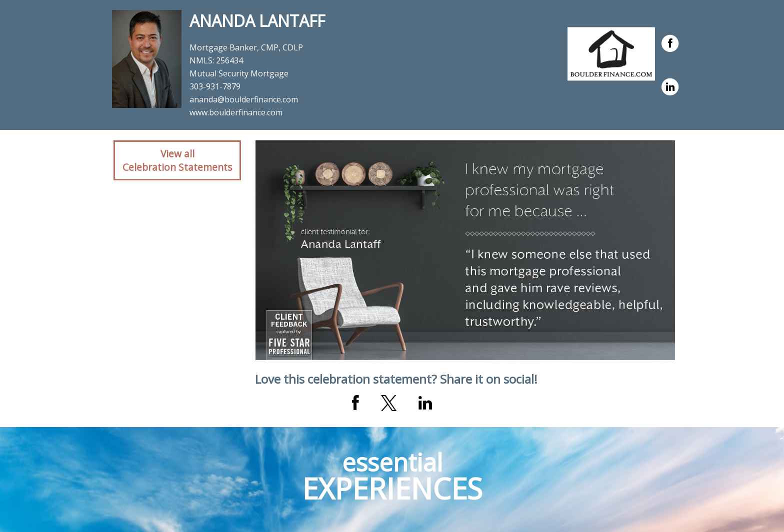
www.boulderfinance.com (236, 112)
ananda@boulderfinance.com (244, 99)
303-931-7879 (215, 86)
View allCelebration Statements (177, 160)
